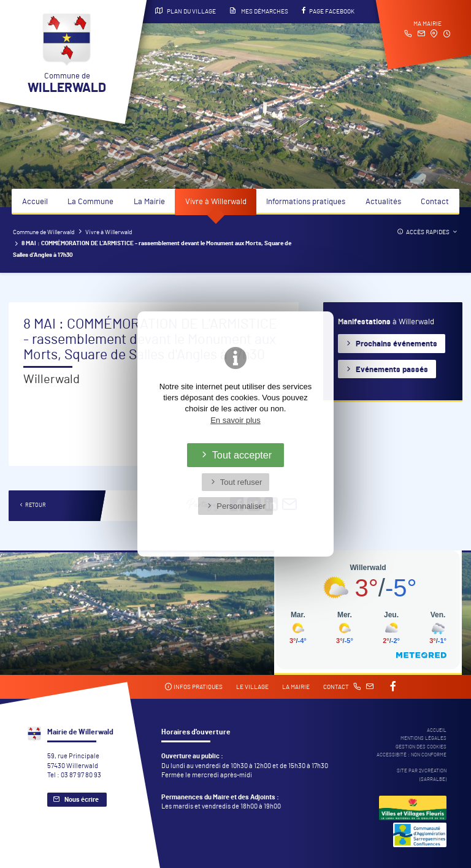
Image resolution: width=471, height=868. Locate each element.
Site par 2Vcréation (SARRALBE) (422, 775)
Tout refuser (241, 482)
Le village (252, 687)
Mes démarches (259, 11)
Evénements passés (392, 370)
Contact (435, 202)
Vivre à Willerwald (216, 202)
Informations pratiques (306, 202)
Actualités (383, 202)
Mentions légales (423, 738)
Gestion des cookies (421, 747)
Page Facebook (328, 11)
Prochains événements (396, 344)
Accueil (35, 202)
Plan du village (186, 11)
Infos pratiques (193, 687)
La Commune (90, 202)
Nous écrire (82, 800)
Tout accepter (242, 455)
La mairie (296, 687)
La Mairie (149, 202)
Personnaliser (241, 506)
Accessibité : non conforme (412, 755)
